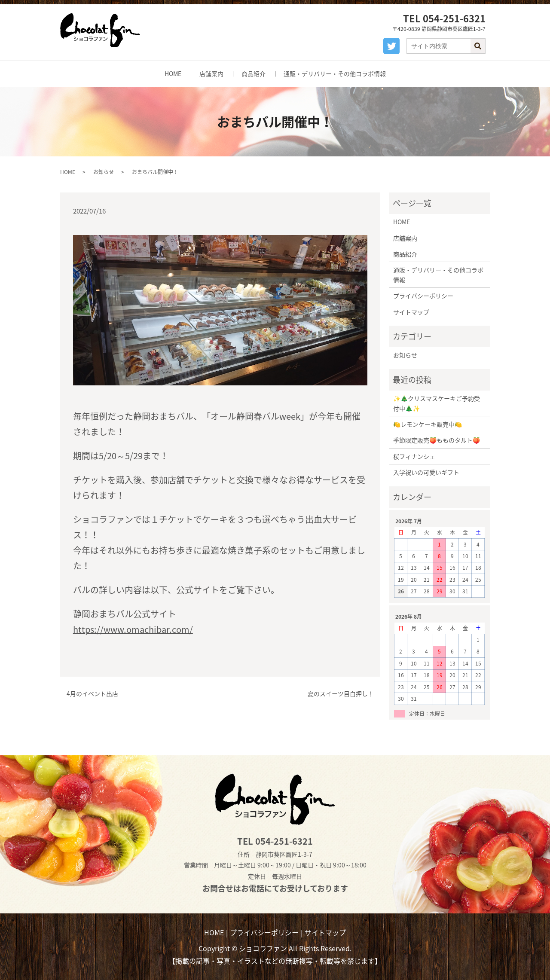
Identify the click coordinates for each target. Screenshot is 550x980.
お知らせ (104, 172)
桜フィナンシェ (414, 456)
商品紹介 (254, 73)
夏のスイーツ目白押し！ (341, 694)
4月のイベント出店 (92, 694)
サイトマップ (411, 312)
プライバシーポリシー (423, 296)
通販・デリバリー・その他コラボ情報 (335, 73)
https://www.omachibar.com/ (133, 629)
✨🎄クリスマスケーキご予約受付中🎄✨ (437, 403)
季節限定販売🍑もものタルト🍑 (437, 440)
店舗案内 (211, 73)
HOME (173, 73)
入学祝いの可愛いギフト (426, 472)
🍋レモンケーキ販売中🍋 (428, 424)
